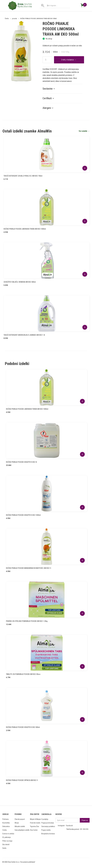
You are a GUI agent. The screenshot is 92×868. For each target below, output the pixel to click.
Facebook (69, 826)
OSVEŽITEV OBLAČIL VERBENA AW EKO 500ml (20, 282)
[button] (50, 89)
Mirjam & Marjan (35, 819)
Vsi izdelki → (84, 131)
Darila (4, 848)
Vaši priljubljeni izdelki (22, 830)
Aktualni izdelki (20, 826)
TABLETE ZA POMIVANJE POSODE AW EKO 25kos (23, 674)
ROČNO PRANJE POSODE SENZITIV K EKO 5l (21, 462)
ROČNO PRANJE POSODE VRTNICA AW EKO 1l (22, 780)
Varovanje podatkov (48, 826)
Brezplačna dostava (48, 834)
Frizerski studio (35, 823)
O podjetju (45, 819)
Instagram (61, 826)
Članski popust (20, 819)
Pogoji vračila (46, 830)
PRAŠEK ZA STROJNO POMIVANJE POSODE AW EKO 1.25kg (27, 621)
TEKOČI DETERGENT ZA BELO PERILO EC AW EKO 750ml (23, 176)
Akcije (17, 823)
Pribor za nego (7, 841)
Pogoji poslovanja (48, 823)
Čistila (7, 19)
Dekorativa (6, 826)
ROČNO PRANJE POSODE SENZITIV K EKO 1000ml (23, 515)
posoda (14, 19)
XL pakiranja (7, 837)
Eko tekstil (6, 844)
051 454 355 (84, 829)
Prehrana (5, 819)
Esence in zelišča (8, 834)
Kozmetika (6, 823)
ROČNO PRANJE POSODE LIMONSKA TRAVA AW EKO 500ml (38, 19)
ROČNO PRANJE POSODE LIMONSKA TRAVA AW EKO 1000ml (25, 229)
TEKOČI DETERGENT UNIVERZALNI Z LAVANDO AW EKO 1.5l (24, 335)
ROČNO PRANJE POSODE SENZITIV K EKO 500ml (23, 727)
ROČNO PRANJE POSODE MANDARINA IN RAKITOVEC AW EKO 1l (29, 568)
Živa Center (34, 830)
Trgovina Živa (34, 826)
